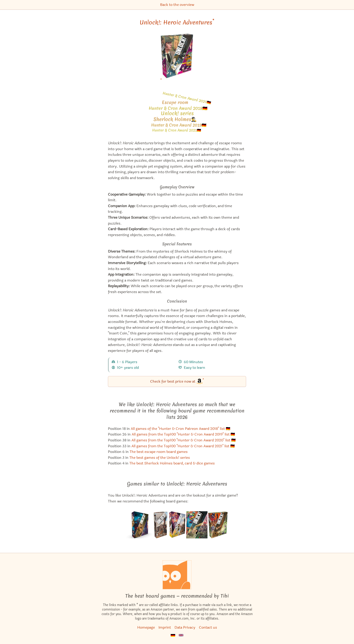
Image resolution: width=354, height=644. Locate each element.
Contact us (208, 627)
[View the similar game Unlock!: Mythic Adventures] (197, 525)
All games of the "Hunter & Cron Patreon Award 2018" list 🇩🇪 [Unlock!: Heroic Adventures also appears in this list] (180, 429)
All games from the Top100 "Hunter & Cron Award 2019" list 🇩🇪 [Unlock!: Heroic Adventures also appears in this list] (183, 434)
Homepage (146, 627)
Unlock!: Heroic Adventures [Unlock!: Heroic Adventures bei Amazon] (177, 22)
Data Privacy (185, 627)
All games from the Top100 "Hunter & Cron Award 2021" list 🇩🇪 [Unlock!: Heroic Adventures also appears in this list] (183, 446)
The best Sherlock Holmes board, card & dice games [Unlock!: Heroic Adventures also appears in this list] (172, 463)
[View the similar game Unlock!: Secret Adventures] (177, 525)
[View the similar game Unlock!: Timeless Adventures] (218, 525)
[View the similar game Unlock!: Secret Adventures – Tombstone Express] (161, 525)
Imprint (165, 627)
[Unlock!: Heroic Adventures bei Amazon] (177, 59)
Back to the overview (177, 5)
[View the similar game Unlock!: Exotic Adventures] (140, 525)
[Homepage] (177, 575)
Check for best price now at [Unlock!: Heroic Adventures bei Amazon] (177, 381)
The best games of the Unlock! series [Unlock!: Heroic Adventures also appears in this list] (160, 458)
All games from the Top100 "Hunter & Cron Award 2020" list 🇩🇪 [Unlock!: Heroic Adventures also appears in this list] (184, 440)
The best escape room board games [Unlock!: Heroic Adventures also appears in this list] (159, 452)
